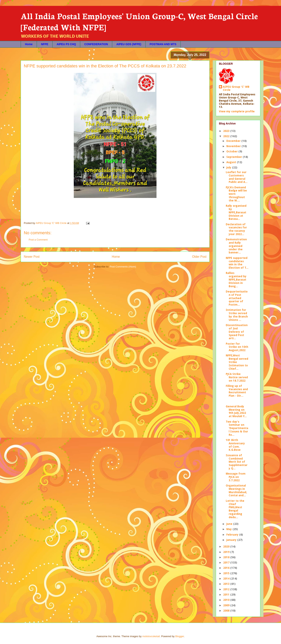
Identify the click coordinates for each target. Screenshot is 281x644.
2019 (227, 552)
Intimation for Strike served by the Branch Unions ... (237, 315)
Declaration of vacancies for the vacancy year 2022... (236, 229)
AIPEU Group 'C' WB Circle (236, 88)
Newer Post (32, 257)
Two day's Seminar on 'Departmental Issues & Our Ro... (237, 428)
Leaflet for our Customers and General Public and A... (237, 177)
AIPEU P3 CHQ (66, 44)
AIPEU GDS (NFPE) (129, 44)
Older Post (199, 257)
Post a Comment (38, 240)
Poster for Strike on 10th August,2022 (237, 347)
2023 (227, 131)
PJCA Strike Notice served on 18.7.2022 (237, 377)
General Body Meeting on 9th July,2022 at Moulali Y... (236, 411)
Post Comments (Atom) (123, 267)
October (232, 151)
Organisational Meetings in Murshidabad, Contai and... (236, 490)
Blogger (180, 636)
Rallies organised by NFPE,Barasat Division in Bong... (236, 280)
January (232, 540)
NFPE (45, 44)
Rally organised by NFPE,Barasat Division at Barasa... (236, 212)
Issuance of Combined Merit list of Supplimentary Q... (237, 462)
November (234, 146)
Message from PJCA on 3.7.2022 (236, 477)
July (229, 167)
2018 (227, 557)
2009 (227, 605)
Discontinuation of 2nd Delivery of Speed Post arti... (237, 332)
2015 (227, 573)
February (233, 535)
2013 (227, 584)
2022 (227, 136)
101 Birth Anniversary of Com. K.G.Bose (235, 445)
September (235, 157)
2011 (227, 595)
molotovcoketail (151, 636)
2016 (227, 568)
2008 (227, 611)
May (229, 529)
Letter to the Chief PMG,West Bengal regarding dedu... (235, 509)
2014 (227, 579)
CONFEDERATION (96, 44)
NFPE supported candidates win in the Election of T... (237, 263)
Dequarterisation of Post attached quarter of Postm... (237, 298)
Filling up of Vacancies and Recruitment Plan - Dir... (237, 391)
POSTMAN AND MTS (163, 44)
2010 (227, 600)
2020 (227, 547)
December (234, 141)
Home (29, 44)
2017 (227, 563)
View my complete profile (237, 111)
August (232, 162)
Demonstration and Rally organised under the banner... (236, 246)
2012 (227, 589)
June (230, 524)
